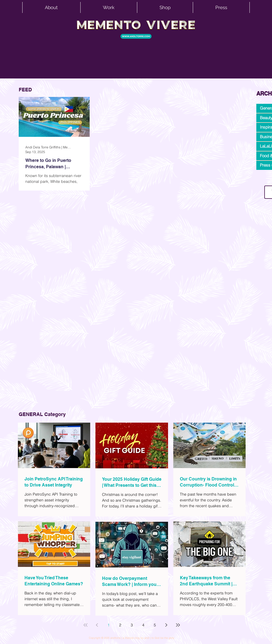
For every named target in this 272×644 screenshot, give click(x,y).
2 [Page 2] (120, 625)
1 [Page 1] (109, 625)
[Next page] (166, 625)
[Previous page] (97, 625)
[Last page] (178, 625)
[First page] (86, 625)
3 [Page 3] (132, 625)
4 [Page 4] (143, 625)
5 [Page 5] (155, 625)
